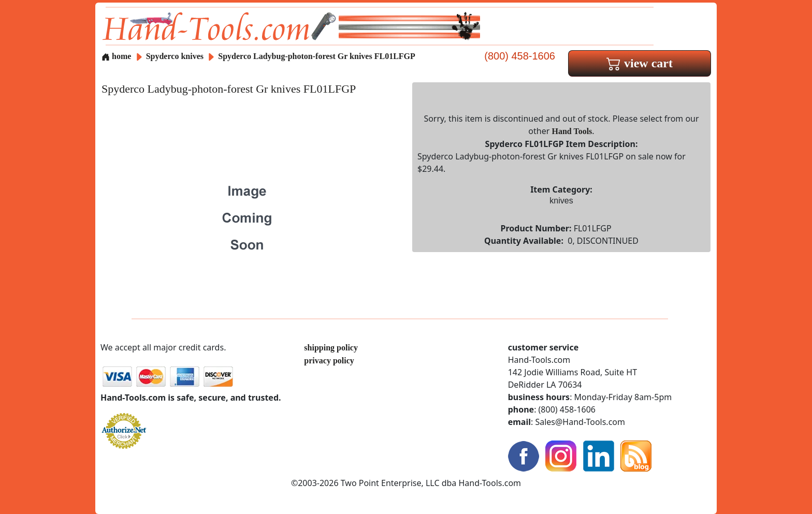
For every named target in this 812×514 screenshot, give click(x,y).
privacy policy (329, 361)
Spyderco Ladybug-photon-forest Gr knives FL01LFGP (317, 56)
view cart (640, 63)
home (116, 56)
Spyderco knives (175, 56)
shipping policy (331, 348)
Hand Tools (572, 131)
